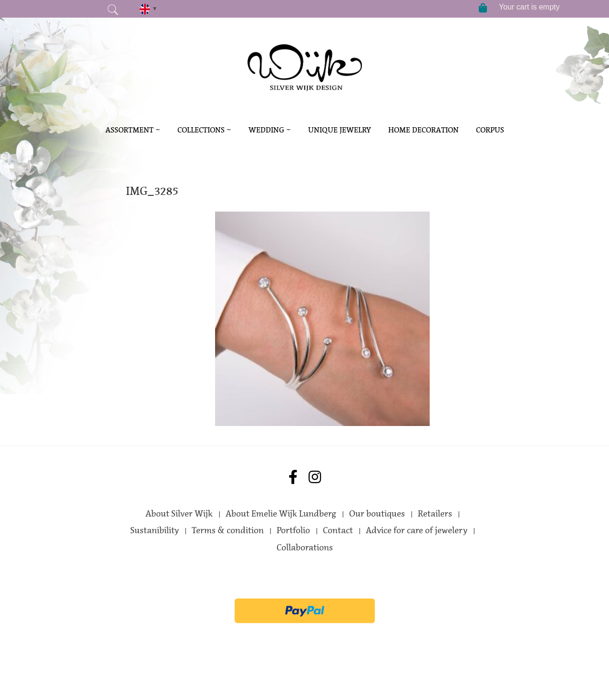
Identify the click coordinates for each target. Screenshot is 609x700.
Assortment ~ (133, 130)
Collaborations (305, 548)
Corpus (490, 130)
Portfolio (293, 530)
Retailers (435, 514)
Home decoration (423, 130)
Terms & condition (228, 530)
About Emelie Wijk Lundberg (281, 514)
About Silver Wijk (179, 514)
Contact (338, 530)
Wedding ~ (270, 130)
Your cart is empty (529, 7)
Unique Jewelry (340, 130)
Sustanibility (155, 530)
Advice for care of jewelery (417, 530)
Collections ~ (204, 130)
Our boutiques (377, 514)
